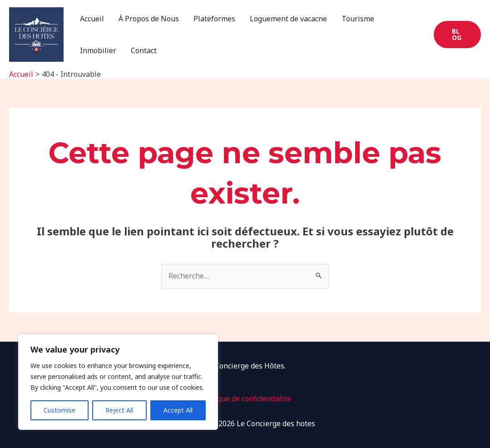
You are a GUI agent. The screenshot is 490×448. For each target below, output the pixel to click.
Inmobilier (98, 50)
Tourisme (358, 19)
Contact (144, 50)
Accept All (178, 410)
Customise (59, 410)
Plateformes (214, 19)
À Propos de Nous (149, 19)
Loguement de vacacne (288, 19)
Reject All (119, 410)
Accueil (92, 19)
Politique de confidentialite (245, 398)
